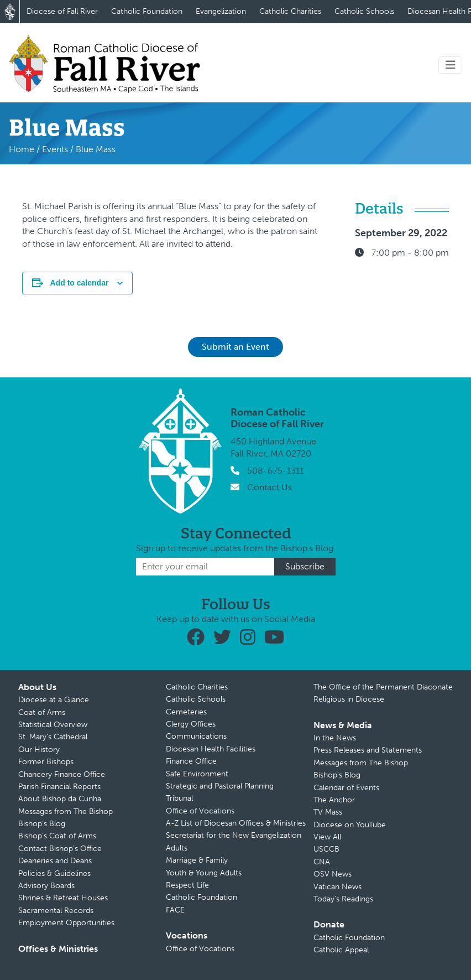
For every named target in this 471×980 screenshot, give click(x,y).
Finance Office (191, 761)
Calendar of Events (346, 788)
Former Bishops (46, 762)
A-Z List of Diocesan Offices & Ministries (236, 823)
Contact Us (269, 487)
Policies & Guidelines (54, 873)
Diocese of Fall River (62, 11)
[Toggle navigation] (451, 65)
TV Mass (328, 812)
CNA (322, 862)
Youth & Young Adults (204, 873)
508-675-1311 (275, 471)
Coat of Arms (42, 712)
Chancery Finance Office (62, 774)
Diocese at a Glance (54, 700)
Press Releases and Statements (368, 750)
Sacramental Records (56, 911)
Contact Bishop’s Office (60, 849)
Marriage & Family (197, 860)
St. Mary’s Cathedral (53, 737)
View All (327, 837)
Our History (39, 750)
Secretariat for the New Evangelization (234, 835)
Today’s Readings (343, 899)
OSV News (333, 874)
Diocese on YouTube (350, 825)
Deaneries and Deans (55, 861)
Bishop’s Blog (42, 824)
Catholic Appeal (341, 950)
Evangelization (221, 11)
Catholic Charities (290, 11)
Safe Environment (197, 774)
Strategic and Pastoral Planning (220, 786)
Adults (177, 848)
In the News (335, 738)
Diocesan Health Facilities (211, 749)
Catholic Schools (364, 11)
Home (22, 149)
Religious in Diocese (349, 699)
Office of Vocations (200, 811)
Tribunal (179, 798)
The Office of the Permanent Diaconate (383, 687)
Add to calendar (80, 283)
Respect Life (187, 885)
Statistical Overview (53, 725)
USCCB (326, 849)
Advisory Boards (46, 886)
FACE (175, 910)
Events (55, 149)
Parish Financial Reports (59, 787)
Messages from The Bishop (66, 812)
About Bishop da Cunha (60, 799)
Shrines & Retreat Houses (63, 898)
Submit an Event (236, 347)
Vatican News (337, 887)
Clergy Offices (191, 724)
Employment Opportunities (66, 923)
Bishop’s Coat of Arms (57, 836)
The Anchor (334, 800)
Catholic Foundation (147, 11)
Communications (196, 736)
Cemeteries (186, 712)
